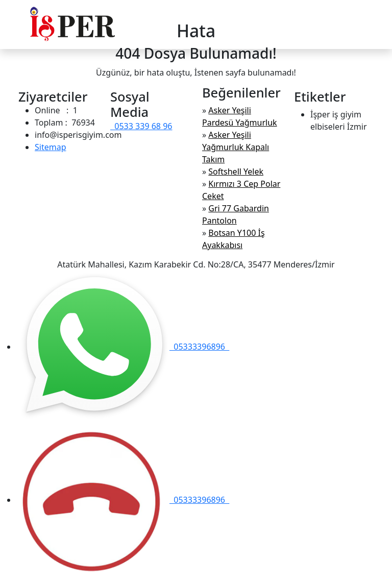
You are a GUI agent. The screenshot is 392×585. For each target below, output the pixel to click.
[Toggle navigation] (367, 25)
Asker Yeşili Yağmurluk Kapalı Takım (236, 147)
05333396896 (123, 347)
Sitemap (51, 147)
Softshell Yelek (236, 172)
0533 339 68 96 (141, 126)
